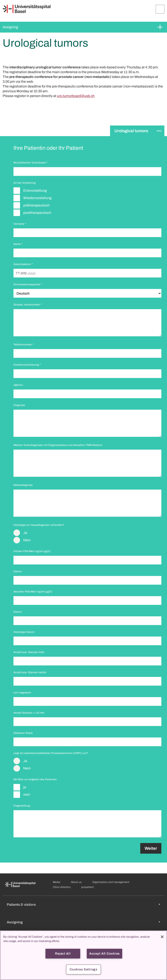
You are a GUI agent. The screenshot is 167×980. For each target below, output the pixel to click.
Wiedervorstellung (37, 198)
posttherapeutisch (37, 213)
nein (27, 794)
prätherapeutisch (36, 205)
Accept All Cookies (104, 954)
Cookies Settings (83, 969)
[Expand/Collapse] (160, 9)
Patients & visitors (21, 905)
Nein (27, 540)
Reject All (63, 954)
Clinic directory (62, 887)
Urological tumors (131, 131)
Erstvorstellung (35, 191)
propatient (88, 887)
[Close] (162, 937)
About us (76, 882)
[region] (83, 955)
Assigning (10, 27)
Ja (25, 533)
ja (25, 787)
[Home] (27, 9)
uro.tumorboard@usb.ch (76, 96)
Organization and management (111, 882)
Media (57, 882)
